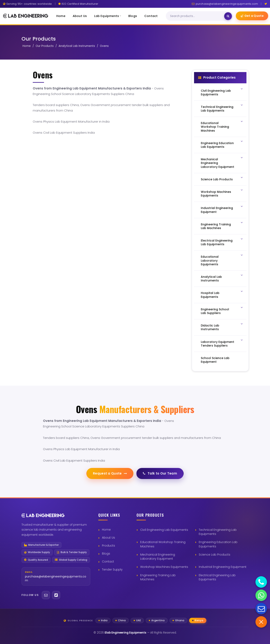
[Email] (46, 595)
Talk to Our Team (160, 473)
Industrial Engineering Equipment (223, 567)
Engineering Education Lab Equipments (218, 544)
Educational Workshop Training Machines (163, 544)
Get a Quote (252, 16)
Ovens (104, 46)
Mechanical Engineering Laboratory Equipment (158, 557)
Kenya (199, 620)
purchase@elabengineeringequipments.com (225, 4)
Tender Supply (112, 569)
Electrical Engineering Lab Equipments (217, 577)
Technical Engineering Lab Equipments (218, 532)
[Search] (197, 16)
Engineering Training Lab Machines (158, 577)
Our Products (45, 46)
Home (61, 16)
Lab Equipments (108, 16)
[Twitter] (266, 4)
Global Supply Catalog (71, 560)
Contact (151, 16)
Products (108, 546)
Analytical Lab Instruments (77, 46)
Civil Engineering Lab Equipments (164, 530)
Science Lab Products (215, 555)
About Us (80, 16)
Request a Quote (110, 473)
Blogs (133, 16)
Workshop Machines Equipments (164, 567)
